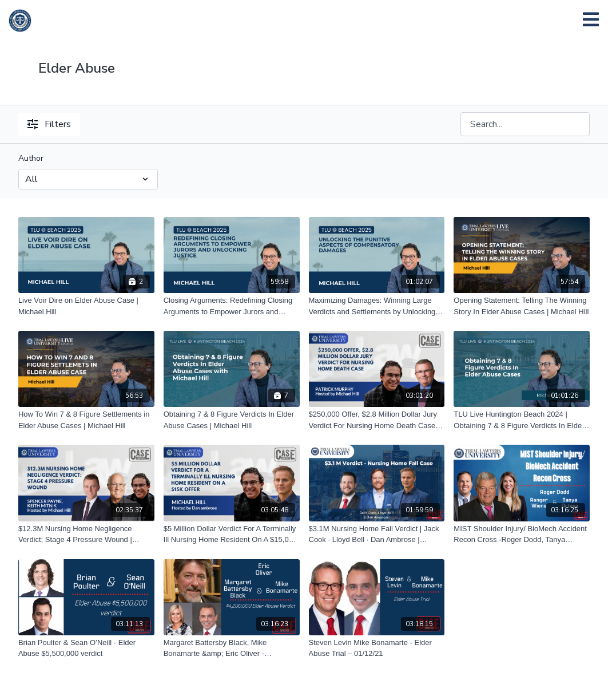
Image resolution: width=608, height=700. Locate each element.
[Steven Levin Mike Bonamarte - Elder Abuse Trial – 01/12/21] (377, 648)
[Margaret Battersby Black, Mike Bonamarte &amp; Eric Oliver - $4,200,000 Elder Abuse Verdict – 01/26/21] (232, 648)
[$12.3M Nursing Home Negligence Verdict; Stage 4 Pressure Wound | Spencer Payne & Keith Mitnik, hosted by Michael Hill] (86, 534)
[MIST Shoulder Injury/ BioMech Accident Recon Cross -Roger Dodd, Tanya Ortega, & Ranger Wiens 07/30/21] (522, 534)
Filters (49, 124)
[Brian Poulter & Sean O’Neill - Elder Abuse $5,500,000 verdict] (86, 648)
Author (31, 158)
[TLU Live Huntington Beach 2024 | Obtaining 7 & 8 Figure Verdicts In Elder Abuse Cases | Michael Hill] (522, 420)
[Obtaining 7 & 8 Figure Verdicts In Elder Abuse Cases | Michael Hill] (232, 420)
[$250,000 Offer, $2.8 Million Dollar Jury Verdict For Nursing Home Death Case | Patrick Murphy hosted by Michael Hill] (377, 420)
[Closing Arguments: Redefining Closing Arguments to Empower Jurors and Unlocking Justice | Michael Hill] (232, 306)
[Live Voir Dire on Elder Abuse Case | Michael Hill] (86, 306)
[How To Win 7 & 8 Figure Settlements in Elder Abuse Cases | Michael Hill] (86, 420)
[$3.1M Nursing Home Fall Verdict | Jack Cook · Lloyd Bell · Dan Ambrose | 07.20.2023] (377, 534)
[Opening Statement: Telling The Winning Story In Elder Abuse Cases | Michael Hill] (522, 306)
